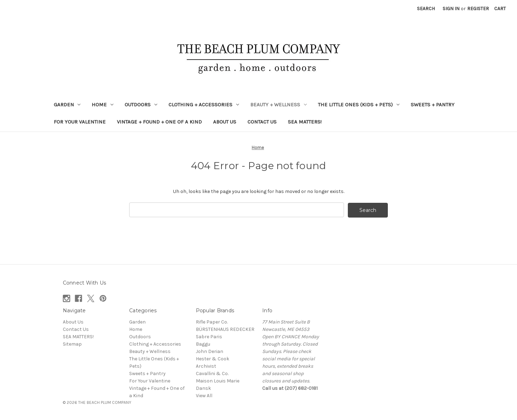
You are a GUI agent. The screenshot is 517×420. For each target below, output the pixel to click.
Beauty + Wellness (279, 105)
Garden (67, 105)
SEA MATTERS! (305, 122)
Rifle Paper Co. (212, 322)
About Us (225, 122)
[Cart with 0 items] (500, 9)
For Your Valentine (80, 122)
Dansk (203, 388)
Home (102, 105)
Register (478, 9)
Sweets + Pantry (433, 105)
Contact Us (262, 122)
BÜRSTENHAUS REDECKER (225, 329)
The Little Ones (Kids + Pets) (359, 105)
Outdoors (141, 105)
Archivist (206, 366)
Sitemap (72, 344)
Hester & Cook (213, 358)
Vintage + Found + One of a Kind (159, 122)
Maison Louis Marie (218, 381)
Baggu (203, 344)
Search (426, 9)
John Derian (210, 351)
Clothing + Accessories (204, 105)
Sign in (451, 9)
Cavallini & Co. (212, 373)
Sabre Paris (209, 336)
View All (204, 395)
